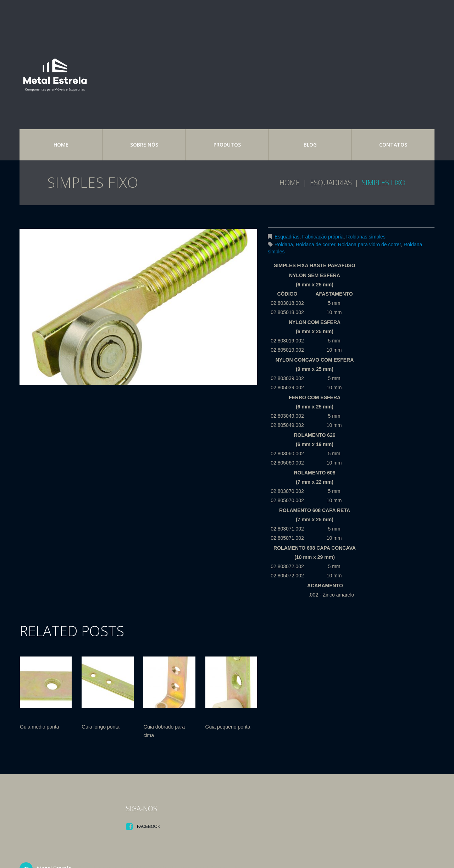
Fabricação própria (323, 237)
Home (61, 145)
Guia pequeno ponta (228, 727)
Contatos (393, 145)
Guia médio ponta (40, 727)
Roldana (284, 245)
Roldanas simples (366, 237)
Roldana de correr (315, 245)
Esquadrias (331, 183)
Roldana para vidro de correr (369, 245)
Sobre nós (144, 145)
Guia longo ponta (101, 727)
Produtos (227, 145)
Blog (310, 145)
